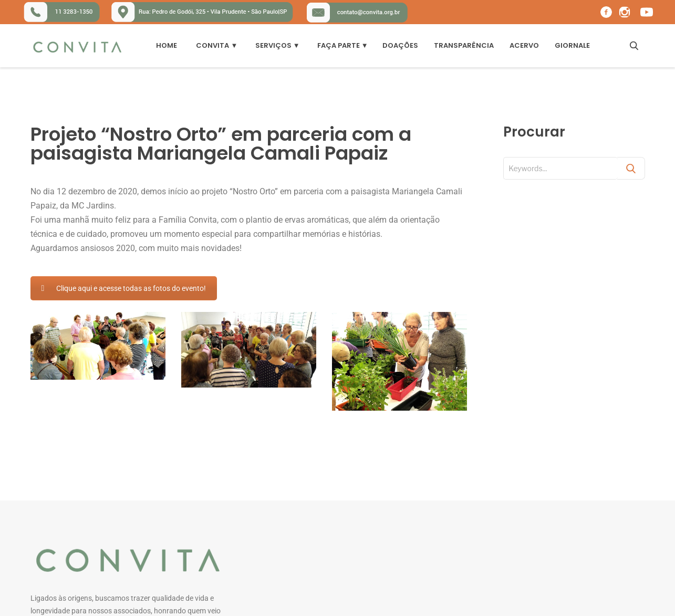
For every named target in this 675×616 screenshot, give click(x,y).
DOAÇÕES (400, 45)
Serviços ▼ (278, 45)
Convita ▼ (217, 45)
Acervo (524, 45)
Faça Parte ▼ (343, 45)
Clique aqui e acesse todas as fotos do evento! (124, 288)
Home (167, 45)
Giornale (572, 45)
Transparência (464, 45)
